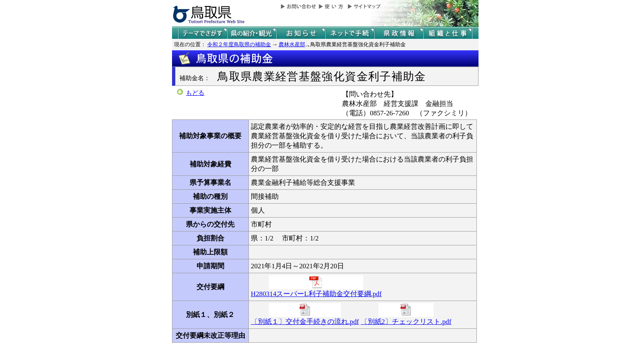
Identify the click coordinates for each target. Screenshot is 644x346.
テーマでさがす (203, 33)
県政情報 (399, 33)
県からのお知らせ (301, 33)
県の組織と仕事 (448, 33)
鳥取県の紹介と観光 (252, 33)
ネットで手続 (350, 33)
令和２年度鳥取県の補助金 (239, 44)
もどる (195, 93)
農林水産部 (292, 44)
